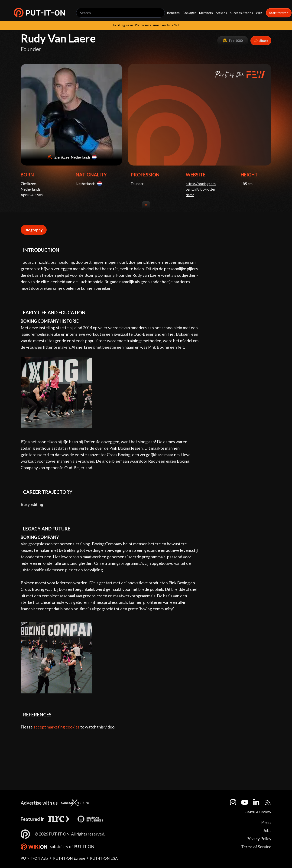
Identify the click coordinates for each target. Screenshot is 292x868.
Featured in (33, 819)
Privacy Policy (259, 839)
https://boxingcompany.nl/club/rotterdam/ (201, 189)
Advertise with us (39, 803)
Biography (34, 230)
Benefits (173, 13)
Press (266, 822)
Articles (221, 13)
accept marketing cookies (57, 727)
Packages (189, 13)
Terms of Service (256, 847)
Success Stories (241, 13)
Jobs (267, 830)
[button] (39, 13)
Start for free (279, 13)
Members (206, 13)
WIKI (260, 13)
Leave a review (258, 811)
